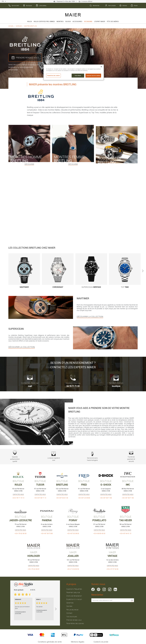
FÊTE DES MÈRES (113, 21)
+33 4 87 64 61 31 (126, 533)
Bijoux (68, 21)
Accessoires (77, 21)
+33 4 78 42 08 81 (34, 569)
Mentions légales (78, 642)
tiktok (110, 589)
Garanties (70, 603)
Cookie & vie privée (101, 642)
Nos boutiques (72, 616)
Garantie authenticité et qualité (15, 456)
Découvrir (29, 164)
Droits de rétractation (74, 596)
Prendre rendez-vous (74, 620)
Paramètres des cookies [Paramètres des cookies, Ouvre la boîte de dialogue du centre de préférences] (53, 76)
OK (132, 600)
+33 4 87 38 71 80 (106, 498)
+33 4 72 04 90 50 (73, 569)
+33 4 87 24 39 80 (84, 498)
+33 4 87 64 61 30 (62, 498)
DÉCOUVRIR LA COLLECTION (90, 317)
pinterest (99, 589)
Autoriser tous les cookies (93, 76)
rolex (30, 21)
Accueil (11, 26)
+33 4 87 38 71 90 (128, 498)
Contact (69, 613)
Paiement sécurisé (73, 592)
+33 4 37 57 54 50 (112, 569)
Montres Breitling (30, 26)
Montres (60, 21)
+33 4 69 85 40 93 (99, 533)
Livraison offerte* (86, 1)
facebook (93, 589)
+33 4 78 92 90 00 (20, 533)
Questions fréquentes (74, 589)
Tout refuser (78, 76)
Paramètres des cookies (75, 623)
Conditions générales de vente (50, 642)
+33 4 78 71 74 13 (18, 498)
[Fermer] (101, 67)
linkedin (115, 589)
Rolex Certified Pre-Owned (44, 21)
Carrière (69, 606)
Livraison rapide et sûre (54, 456)
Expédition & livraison (74, 599)
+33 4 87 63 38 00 (73, 533)
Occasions (88, 21)
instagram (104, 589)
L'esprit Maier (100, 21)
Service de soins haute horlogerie (92, 456)
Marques (19, 26)
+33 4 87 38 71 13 (40, 498)
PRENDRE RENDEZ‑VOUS (25, 58)
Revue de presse (72, 610)
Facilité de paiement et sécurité (131, 456)
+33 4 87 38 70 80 (47, 533)
